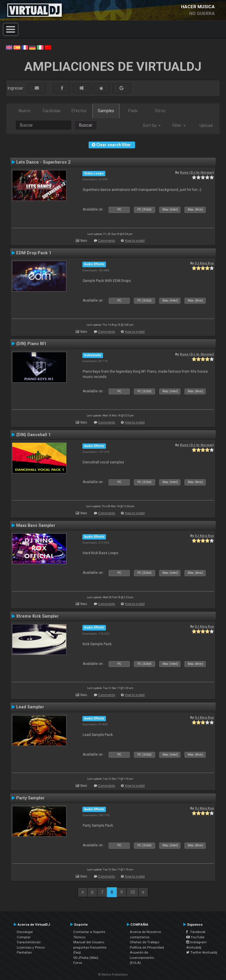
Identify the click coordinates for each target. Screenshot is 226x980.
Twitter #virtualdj (202, 952)
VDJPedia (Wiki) (86, 958)
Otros (160, 111)
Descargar (25, 932)
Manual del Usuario (89, 942)
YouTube (195, 937)
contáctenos (140, 937)
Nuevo (25, 111)
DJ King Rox (204, 263)
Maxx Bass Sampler (36, 525)
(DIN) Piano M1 (31, 344)
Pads (133, 111)
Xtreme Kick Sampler (38, 616)
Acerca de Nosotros (145, 932)
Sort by (152, 125)
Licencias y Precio (31, 947)
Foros (78, 963)
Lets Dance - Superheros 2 (43, 162)
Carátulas (52, 111)
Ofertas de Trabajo (144, 942)
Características (29, 942)
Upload (206, 125)
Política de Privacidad (147, 947)
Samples (106, 111)
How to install (135, 241)
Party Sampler (30, 798)
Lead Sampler (30, 707)
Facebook (196, 932)
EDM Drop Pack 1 (34, 253)
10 (132, 892)
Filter (179, 125)
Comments (107, 241)
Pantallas (24, 952)
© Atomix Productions (113, 975)
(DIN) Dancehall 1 (33, 435)
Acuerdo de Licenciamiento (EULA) (142, 958)
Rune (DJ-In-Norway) (197, 172)
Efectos (79, 111)
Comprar (24, 937)
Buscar (86, 125)
